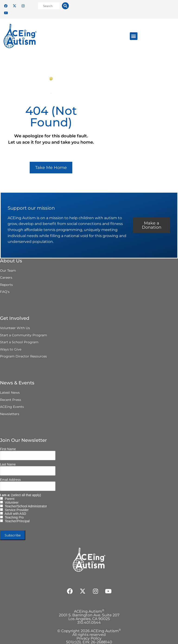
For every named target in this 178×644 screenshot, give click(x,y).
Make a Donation (152, 225)
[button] (134, 36)
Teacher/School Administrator (25, 506)
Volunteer (11, 502)
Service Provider (16, 510)
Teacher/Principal (16, 521)
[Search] (65, 6)
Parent (9, 499)
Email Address (10, 480)
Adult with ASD (15, 514)
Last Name (8, 464)
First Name (8, 449)
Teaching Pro (13, 517)
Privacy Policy (89, 638)
